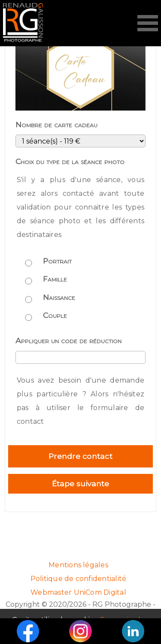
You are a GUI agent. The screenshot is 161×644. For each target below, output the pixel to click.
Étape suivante (80, 484)
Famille (55, 279)
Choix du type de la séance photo (70, 161)
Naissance (59, 297)
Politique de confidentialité (79, 579)
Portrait (57, 261)
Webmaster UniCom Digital (78, 592)
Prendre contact (80, 456)
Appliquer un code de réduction (68, 340)
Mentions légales (78, 565)
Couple (55, 315)
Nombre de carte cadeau (56, 124)
